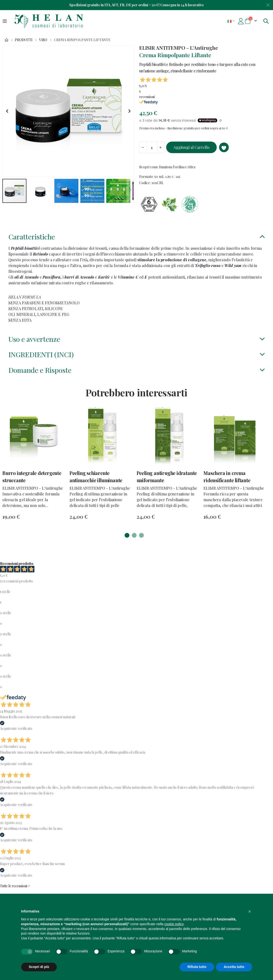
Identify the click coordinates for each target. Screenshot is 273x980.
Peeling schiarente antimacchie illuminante (96, 480)
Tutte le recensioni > (15, 889)
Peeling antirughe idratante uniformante (167, 480)
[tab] (136, 240)
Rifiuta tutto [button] (197, 967)
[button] (7, 111)
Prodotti (24, 40)
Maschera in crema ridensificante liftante (227, 480)
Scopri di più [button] (39, 967)
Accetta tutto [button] (234, 967)
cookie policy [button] (174, 924)
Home (6, 40)
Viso (43, 40)
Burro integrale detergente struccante (32, 480)
